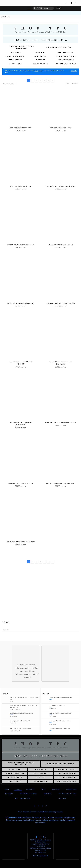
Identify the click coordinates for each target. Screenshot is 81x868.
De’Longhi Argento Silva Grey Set (60, 245)
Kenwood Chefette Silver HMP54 (20, 483)
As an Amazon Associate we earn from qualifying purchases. (40, 812)
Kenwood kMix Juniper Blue (61, 128)
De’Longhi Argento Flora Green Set (21, 303)
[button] (72, 3)
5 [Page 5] (44, 81)
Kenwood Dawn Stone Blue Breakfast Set (61, 422)
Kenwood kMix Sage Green (21, 186)
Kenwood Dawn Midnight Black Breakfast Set (21, 424)
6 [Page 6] (48, 81)
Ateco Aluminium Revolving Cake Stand (60, 483)
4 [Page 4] (40, 81)
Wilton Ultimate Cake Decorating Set (20, 245)
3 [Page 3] (37, 81)
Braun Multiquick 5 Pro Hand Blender (20, 542)
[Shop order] (9, 84)
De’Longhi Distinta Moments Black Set (60, 186)
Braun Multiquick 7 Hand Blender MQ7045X (21, 363)
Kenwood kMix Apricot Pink (20, 128)
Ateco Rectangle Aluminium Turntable (60, 303)
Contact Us (74, 71)
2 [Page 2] (33, 81)
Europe (36, 71)
